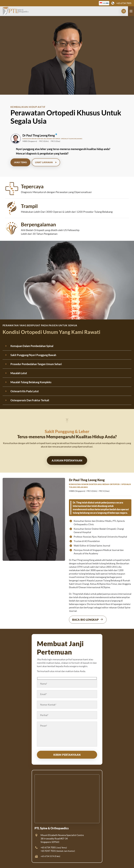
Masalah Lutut (19, 373)
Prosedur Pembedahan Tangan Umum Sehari (36, 364)
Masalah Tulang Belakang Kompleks (31, 382)
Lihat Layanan (46, 162)
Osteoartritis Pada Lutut (25, 391)
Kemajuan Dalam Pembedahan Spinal (32, 346)
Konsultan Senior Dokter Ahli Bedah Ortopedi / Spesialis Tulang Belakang (52, 139)
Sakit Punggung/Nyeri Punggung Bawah (33, 355)
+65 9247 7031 (48, 851)
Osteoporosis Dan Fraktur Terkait (30, 400)
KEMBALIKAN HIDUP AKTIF (28, 107)
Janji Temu (20, 162)
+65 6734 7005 (124, 3)
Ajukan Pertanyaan (67, 460)
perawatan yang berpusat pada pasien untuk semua (40, 325)
